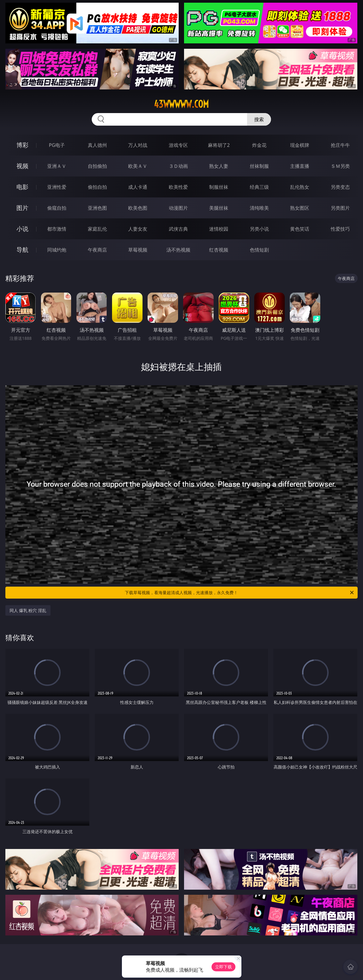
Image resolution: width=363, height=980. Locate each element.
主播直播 (300, 166)
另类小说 (259, 229)
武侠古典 (178, 229)
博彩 (22, 145)
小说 (22, 229)
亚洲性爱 (57, 187)
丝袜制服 (259, 166)
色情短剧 (259, 250)
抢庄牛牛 (340, 145)
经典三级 (259, 187)
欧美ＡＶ (138, 166)
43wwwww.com (181, 104)
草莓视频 (138, 250)
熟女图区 (300, 208)
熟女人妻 (219, 166)
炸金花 (259, 145)
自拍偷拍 (97, 166)
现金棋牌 (300, 145)
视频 (22, 166)
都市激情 (57, 229)
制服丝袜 (219, 187)
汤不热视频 (178, 250)
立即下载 (223, 967)
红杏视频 (219, 250)
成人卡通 (138, 187)
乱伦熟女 (300, 187)
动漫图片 (178, 208)
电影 (22, 187)
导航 (22, 250)
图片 (22, 208)
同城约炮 (57, 250)
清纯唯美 (259, 208)
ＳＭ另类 (340, 166)
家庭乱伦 (97, 229)
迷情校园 (219, 229)
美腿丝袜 (219, 208)
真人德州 (97, 145)
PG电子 (57, 145)
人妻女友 (138, 229)
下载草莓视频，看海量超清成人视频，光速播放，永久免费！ (240, 593)
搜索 (259, 119)
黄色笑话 (300, 229)
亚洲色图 (97, 208)
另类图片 (340, 208)
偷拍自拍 (97, 187)
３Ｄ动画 (178, 166)
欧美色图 (138, 208)
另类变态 (340, 187)
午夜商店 (97, 250)
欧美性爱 (178, 187)
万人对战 (138, 145)
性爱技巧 (340, 229)
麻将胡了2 (219, 145)
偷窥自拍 (57, 208)
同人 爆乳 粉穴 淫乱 (28, 610)
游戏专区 (178, 145)
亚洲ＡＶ (57, 166)
